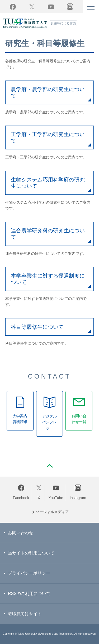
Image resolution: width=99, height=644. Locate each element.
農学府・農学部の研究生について (48, 92)
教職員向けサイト (25, 614)
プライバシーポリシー (29, 573)
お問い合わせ (21, 533)
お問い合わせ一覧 (79, 419)
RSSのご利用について (29, 594)
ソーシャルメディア (52, 512)
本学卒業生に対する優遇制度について (48, 279)
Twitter (32, 7)
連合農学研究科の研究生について (48, 234)
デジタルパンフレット (49, 422)
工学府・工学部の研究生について (48, 137)
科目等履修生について (37, 327)
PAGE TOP (50, 466)
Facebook (21, 498)
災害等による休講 (63, 23)
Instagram (78, 498)
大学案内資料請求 (20, 419)
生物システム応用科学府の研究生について (48, 183)
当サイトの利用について (31, 553)
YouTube (51, 7)
